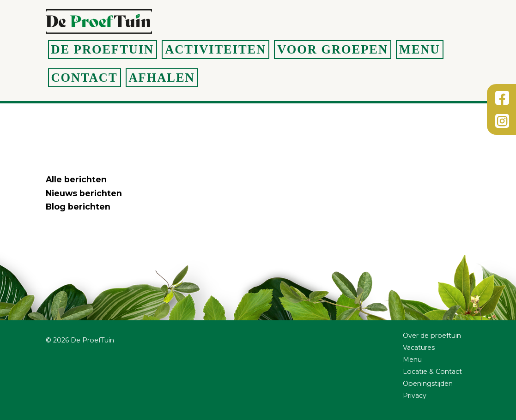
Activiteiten (216, 49)
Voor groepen (333, 49)
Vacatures (419, 348)
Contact (85, 78)
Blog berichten (78, 207)
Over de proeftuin (432, 336)
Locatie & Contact (432, 372)
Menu (420, 49)
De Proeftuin (103, 49)
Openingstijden (428, 384)
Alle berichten (76, 179)
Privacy (415, 396)
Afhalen (162, 78)
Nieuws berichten (84, 193)
